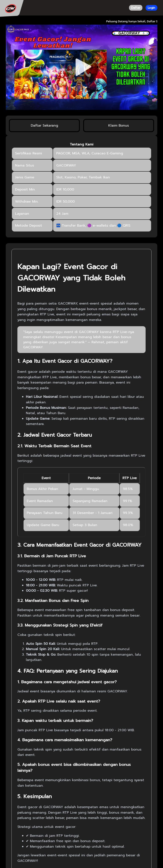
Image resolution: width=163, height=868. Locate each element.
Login (151, 8)
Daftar (136, 8)
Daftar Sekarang (44, 126)
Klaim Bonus (119, 126)
